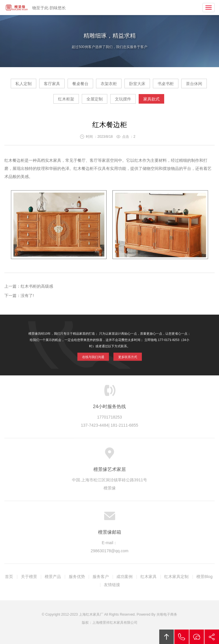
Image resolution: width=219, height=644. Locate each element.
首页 (9, 577)
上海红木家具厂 (91, 614)
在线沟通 (197, 637)
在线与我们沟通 (96, 355)
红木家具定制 (176, 577)
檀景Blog (204, 577)
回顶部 (166, 637)
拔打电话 (182, 637)
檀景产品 (53, 577)
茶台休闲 (194, 84)
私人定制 (23, 84)
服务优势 (77, 577)
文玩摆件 (123, 99)
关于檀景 (29, 577)
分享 (212, 637)
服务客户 (101, 577)
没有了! (27, 296)
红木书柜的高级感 (37, 286)
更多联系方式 (125, 355)
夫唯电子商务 (167, 614)
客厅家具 (52, 84)
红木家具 (149, 577)
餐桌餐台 (80, 84)
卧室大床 (137, 84)
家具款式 (151, 99)
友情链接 (112, 585)
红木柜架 (66, 99)
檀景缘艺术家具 (17, 8)
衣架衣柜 (109, 84)
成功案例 (124, 577)
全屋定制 (95, 99)
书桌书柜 (166, 84)
